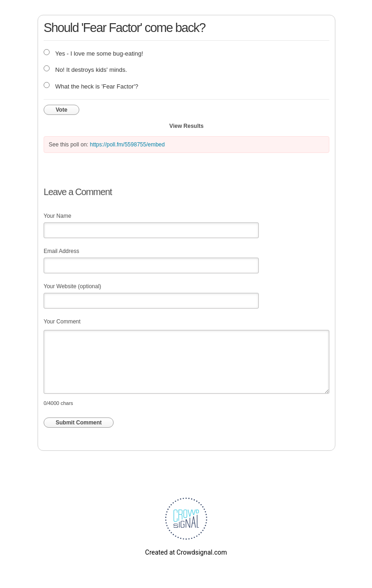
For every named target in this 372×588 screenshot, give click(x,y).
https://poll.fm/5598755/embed (127, 145)
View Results (186, 126)
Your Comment (62, 322)
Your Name (58, 216)
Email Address (61, 251)
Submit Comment (79, 423)
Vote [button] (61, 110)
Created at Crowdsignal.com (186, 552)
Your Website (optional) (72, 286)
